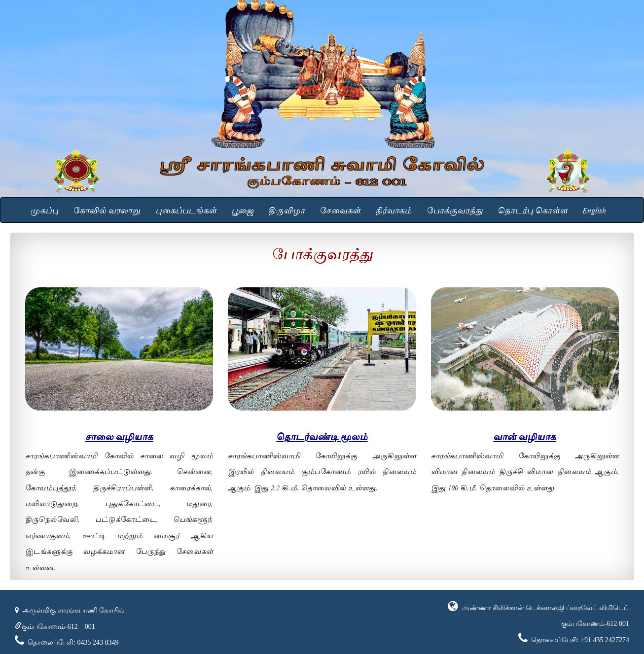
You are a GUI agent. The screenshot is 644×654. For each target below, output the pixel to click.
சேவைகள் (340, 210)
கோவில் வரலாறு (107, 210)
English (594, 210)
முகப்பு (44, 210)
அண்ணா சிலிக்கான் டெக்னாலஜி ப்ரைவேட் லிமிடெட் (545, 608)
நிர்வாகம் (394, 210)
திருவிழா (286, 210)
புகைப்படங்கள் (186, 210)
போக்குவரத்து (455, 210)
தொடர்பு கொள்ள (533, 210)
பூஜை (242, 210)
